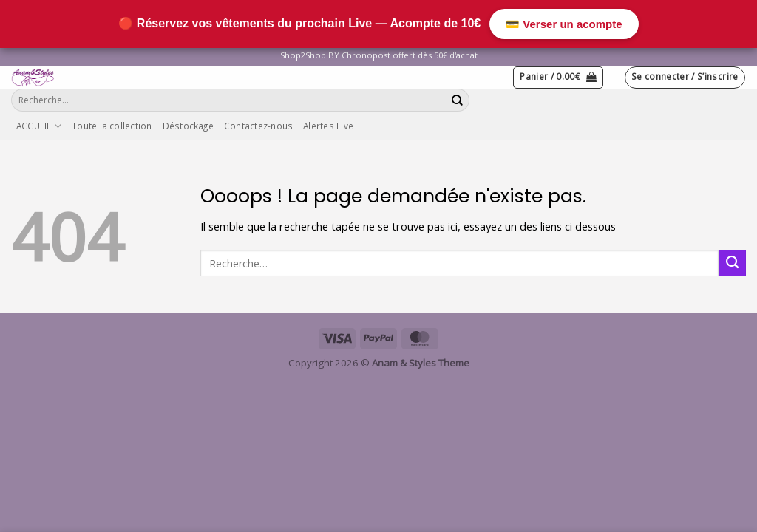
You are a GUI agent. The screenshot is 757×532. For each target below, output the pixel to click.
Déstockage (188, 126)
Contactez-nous (258, 126)
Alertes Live (328, 126)
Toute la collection (112, 126)
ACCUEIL (39, 126)
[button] (558, 77)
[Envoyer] (458, 100)
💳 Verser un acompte (564, 24)
